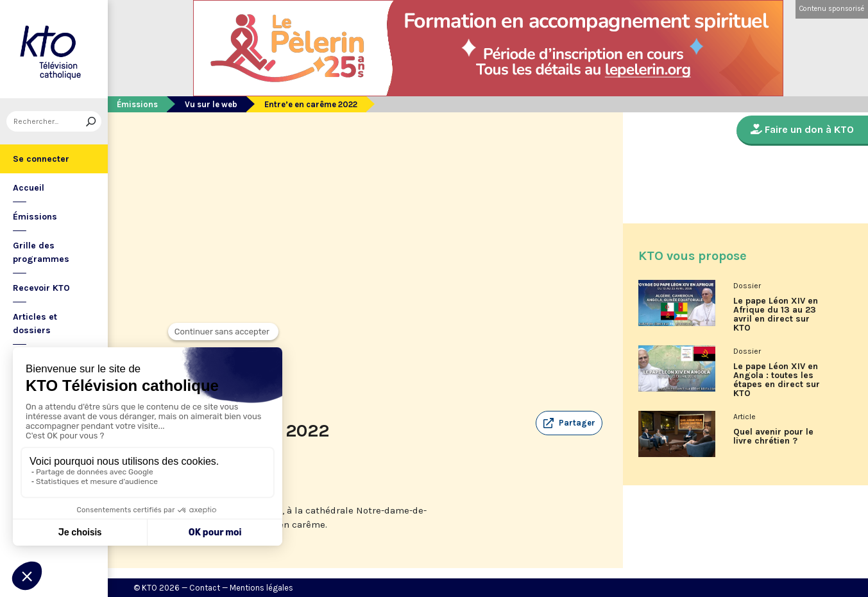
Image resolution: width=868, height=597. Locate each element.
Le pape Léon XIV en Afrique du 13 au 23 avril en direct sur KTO (776, 315)
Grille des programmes (41, 252)
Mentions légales (261, 588)
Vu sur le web (211, 104)
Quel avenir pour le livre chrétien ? (773, 437)
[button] (569, 423)
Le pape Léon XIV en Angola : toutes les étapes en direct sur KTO (777, 380)
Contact (205, 588)
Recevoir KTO (41, 288)
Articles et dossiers (35, 324)
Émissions (35, 217)
